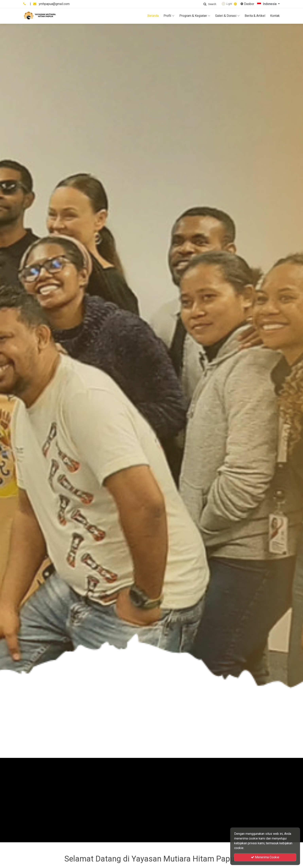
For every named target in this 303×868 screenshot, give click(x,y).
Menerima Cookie (265, 857)
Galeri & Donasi (227, 16)
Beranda (153, 16)
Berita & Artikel (255, 16)
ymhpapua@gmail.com (54, 4)
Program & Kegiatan (195, 16)
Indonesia (267, 4)
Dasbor (247, 4)
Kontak (275, 16)
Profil (169, 16)
